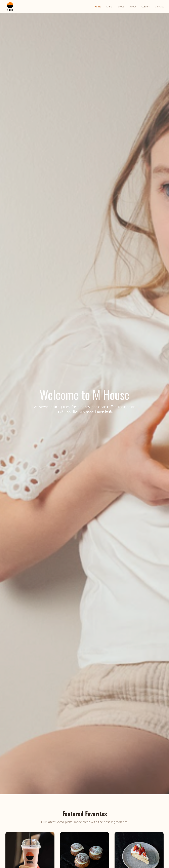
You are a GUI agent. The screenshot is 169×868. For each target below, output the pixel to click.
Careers (146, 7)
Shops (121, 7)
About (133, 7)
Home (98, 7)
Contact (159, 7)
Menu (109, 7)
